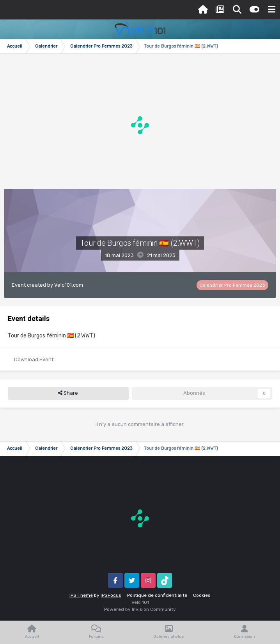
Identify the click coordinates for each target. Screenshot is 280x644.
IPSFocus (111, 595)
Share (68, 393)
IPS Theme (81, 595)
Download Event (34, 359)
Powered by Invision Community (140, 609)
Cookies (202, 595)
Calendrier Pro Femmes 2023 (232, 285)
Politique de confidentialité (157, 595)
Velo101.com (69, 285)
